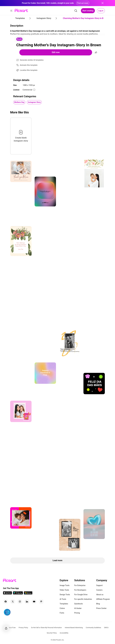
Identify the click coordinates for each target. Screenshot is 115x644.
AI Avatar (78, 608)
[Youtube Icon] (34, 602)
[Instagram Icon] (20, 602)
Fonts (62, 613)
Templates (64, 604)
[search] (76, 11)
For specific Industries (83, 599)
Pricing (77, 613)
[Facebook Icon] (6, 602)
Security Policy (52, 633)
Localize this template (29, 70)
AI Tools (63, 599)
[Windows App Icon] (28, 594)
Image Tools (65, 585)
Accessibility (64, 633)
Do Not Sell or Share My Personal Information (46, 628)
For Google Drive (81, 595)
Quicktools (79, 604)
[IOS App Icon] (8, 594)
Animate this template (29, 65)
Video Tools (64, 590)
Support (99, 585)
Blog (98, 604)
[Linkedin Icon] (27, 602)
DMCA (106, 628)
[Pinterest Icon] (41, 602)
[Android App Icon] (18, 594)
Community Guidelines (93, 628)
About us (100, 595)
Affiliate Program (103, 599)
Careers (99, 590)
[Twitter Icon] (13, 602)
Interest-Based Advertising (74, 628)
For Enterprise (80, 585)
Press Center (101, 608)
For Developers (80, 590)
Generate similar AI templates (32, 60)
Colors (62, 608)
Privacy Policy (23, 628)
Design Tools (65, 595)
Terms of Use (11, 628)
